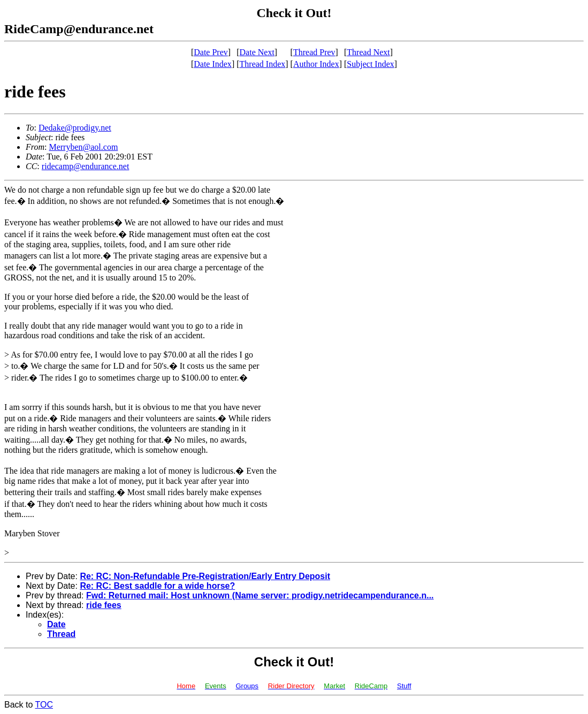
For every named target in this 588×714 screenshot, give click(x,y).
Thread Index (263, 64)
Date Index (213, 64)
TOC (44, 705)
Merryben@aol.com (83, 147)
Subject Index (370, 64)
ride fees (104, 605)
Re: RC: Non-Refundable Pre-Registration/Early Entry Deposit (205, 576)
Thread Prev (314, 52)
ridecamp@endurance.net (86, 166)
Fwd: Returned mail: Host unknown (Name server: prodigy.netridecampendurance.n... (260, 595)
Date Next (257, 52)
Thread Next (368, 52)
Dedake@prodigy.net (75, 128)
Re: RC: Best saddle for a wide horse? (157, 586)
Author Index (316, 64)
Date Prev (211, 52)
